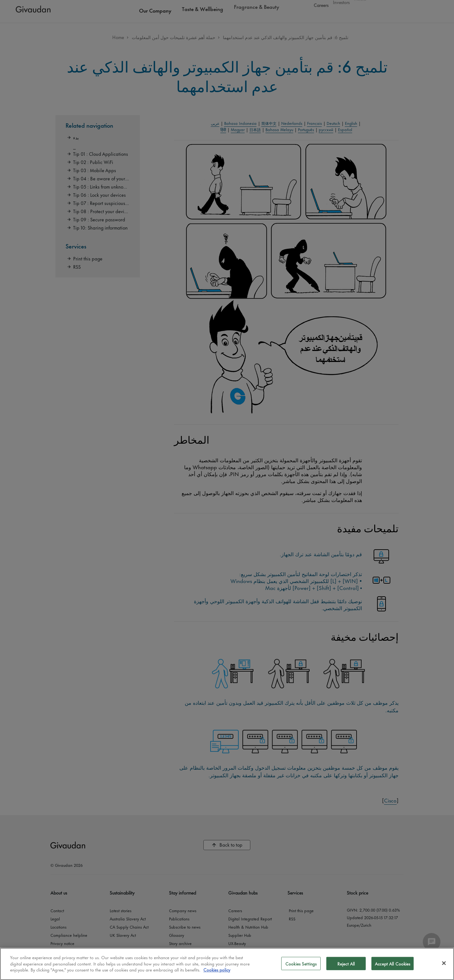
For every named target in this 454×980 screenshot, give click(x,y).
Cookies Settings (301, 963)
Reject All (346, 963)
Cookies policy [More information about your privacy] (217, 969)
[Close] (444, 963)
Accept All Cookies (393, 963)
